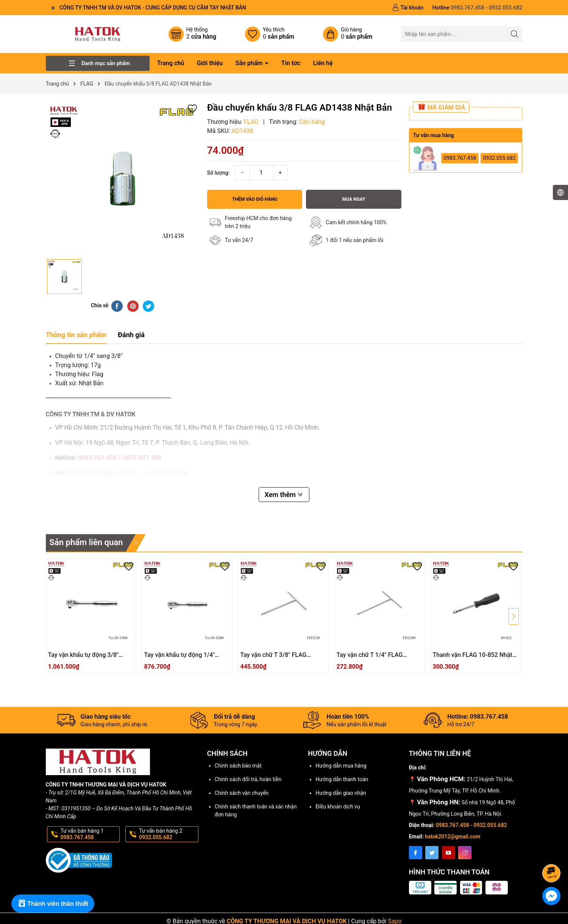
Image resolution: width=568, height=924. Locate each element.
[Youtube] (449, 853)
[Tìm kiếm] (514, 34)
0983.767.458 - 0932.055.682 (471, 825)
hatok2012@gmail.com (453, 836)
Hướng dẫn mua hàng (341, 766)
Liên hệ (323, 63)
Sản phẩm (250, 63)
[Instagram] (465, 853)
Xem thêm (284, 495)
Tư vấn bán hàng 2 (168, 834)
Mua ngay (354, 199)
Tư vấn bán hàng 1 (90, 834)
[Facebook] (416, 853)
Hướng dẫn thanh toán (342, 779)
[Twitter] (432, 853)
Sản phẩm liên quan (86, 542)
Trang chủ (171, 63)
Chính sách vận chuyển (242, 793)
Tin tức (291, 63)
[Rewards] (53, 904)
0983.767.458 (460, 158)
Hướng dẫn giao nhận (341, 793)
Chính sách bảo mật (238, 766)
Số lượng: (218, 173)
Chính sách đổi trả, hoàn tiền (248, 779)
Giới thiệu (210, 63)
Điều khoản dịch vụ (338, 807)
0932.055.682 (499, 158)
